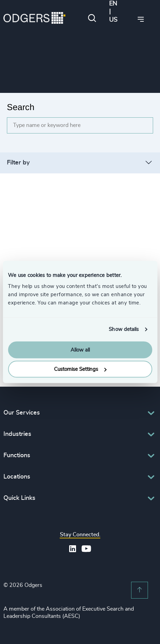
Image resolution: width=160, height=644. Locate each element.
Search (21, 107)
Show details (124, 329)
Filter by (18, 163)
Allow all (80, 350)
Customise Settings (80, 369)
